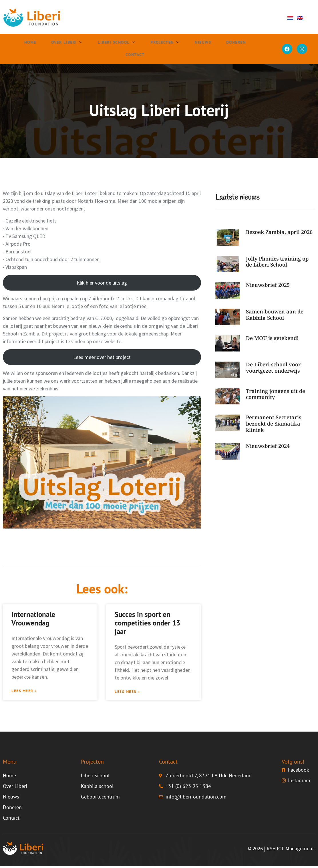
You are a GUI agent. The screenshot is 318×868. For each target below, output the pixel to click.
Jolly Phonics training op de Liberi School (277, 262)
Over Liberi (63, 43)
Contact (131, 55)
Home (27, 43)
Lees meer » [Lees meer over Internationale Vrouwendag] (26, 692)
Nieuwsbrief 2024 (268, 446)
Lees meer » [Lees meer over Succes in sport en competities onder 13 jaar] (130, 693)
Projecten (162, 43)
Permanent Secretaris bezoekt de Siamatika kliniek (274, 423)
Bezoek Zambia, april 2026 (279, 232)
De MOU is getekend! (272, 338)
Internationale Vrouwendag (33, 619)
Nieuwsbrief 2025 (268, 285)
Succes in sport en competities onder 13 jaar (147, 623)
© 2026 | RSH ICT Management (281, 850)
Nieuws (199, 43)
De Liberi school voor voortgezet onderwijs (273, 368)
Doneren (231, 43)
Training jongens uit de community (276, 394)
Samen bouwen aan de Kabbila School (275, 315)
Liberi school (114, 43)
